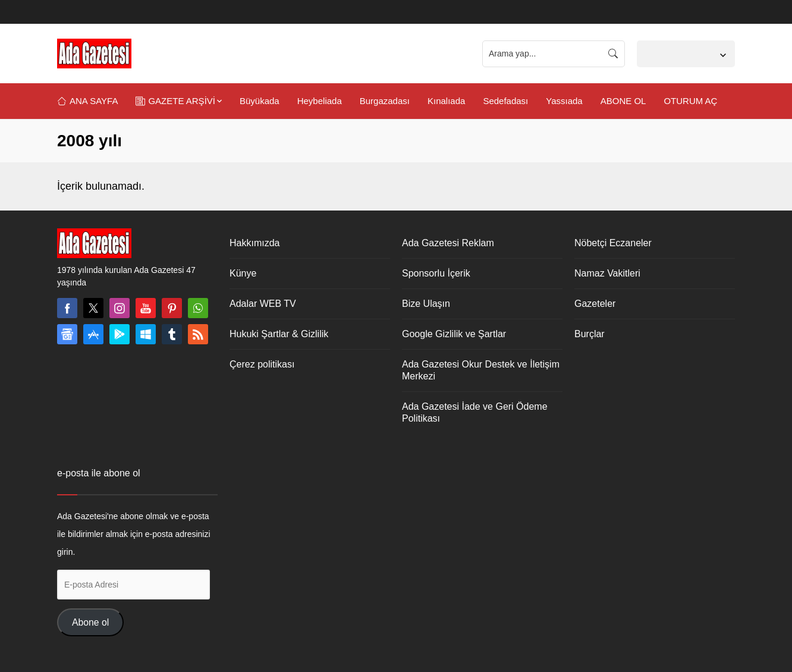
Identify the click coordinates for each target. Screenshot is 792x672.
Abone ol (90, 622)
